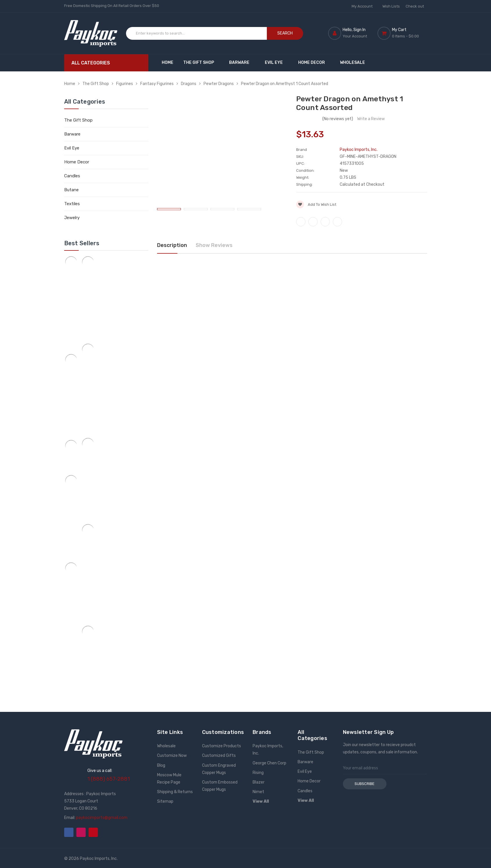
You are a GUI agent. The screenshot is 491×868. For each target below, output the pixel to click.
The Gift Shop (201, 63)
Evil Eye (277, 63)
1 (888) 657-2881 (109, 779)
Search (285, 33)
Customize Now (172, 756)
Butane (71, 190)
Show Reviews (214, 245)
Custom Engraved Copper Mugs (219, 769)
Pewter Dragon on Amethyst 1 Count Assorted (285, 84)
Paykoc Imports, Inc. (268, 750)
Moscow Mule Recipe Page (169, 779)
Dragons (189, 84)
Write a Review (371, 119)
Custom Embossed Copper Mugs (220, 786)
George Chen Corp (269, 763)
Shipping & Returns (175, 792)
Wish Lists (391, 6)
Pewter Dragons (219, 84)
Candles (72, 176)
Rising (258, 773)
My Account (364, 6)
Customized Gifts (219, 756)
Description (172, 245)
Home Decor (314, 63)
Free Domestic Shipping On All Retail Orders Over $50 (112, 6)
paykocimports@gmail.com (102, 818)
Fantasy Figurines (157, 84)
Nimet (258, 792)
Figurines (125, 84)
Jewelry (72, 218)
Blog (161, 765)
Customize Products (222, 746)
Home (168, 63)
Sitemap (165, 801)
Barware (242, 63)
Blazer (259, 782)
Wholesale (352, 63)
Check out (415, 6)
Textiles (72, 204)
